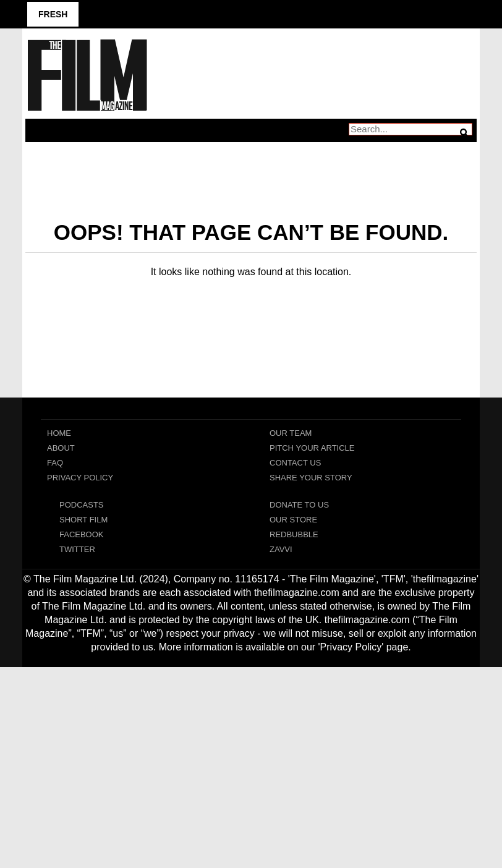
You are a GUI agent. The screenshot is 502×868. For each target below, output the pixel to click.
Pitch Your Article (312, 448)
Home (59, 433)
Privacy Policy (80, 478)
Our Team (291, 433)
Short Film (83, 520)
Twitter (77, 549)
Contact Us (295, 463)
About (61, 448)
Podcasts (82, 505)
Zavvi (281, 549)
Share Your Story (311, 478)
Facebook (82, 534)
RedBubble (294, 534)
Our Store (293, 520)
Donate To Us (299, 505)
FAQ (55, 463)
